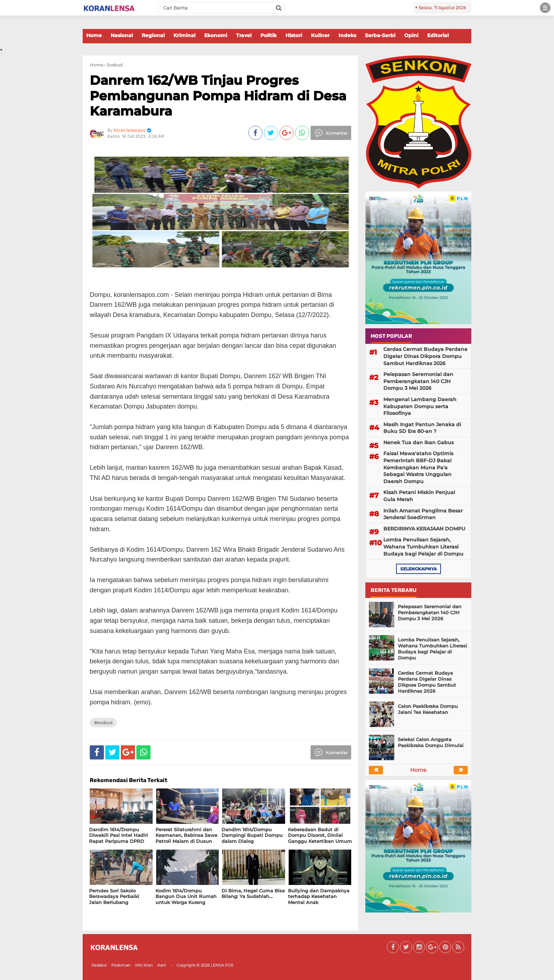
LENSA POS (222, 965)
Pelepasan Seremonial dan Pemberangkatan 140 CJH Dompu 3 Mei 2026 (418, 381)
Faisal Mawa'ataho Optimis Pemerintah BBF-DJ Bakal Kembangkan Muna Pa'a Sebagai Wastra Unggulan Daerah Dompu (418, 467)
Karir (162, 965)
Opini (411, 35)
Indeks (347, 35)
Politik (269, 35)
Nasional (122, 35)
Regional (153, 35)
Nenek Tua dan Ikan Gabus (419, 442)
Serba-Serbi (380, 35)
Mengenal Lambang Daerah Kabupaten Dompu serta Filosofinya (420, 406)
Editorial (438, 35)
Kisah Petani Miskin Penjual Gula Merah (419, 496)
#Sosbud (103, 723)
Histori (294, 35)
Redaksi (99, 965)
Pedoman (121, 965)
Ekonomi (216, 35)
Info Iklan (144, 965)
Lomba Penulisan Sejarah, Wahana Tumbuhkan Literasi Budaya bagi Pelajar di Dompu (423, 547)
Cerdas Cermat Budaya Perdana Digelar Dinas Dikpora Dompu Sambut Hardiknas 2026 (425, 356)
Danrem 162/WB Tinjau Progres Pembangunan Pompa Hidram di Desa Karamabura (218, 95)
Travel (244, 35)
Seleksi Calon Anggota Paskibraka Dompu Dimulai (431, 742)
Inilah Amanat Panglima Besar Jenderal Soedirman (423, 514)
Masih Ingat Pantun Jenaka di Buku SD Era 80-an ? (422, 428)
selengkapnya (419, 569)
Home (94, 35)
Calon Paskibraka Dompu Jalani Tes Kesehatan (428, 709)
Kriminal (184, 35)
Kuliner (320, 35)
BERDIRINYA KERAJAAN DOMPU (424, 529)
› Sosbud (113, 65)
